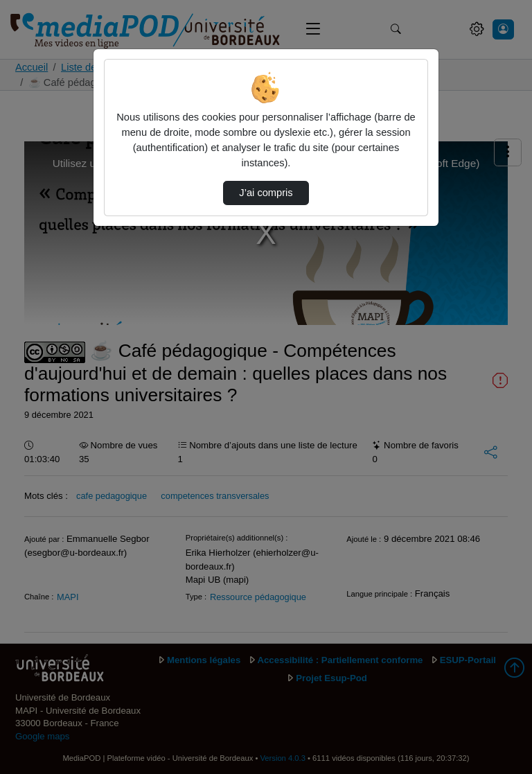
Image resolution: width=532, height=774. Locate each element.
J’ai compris (266, 193)
